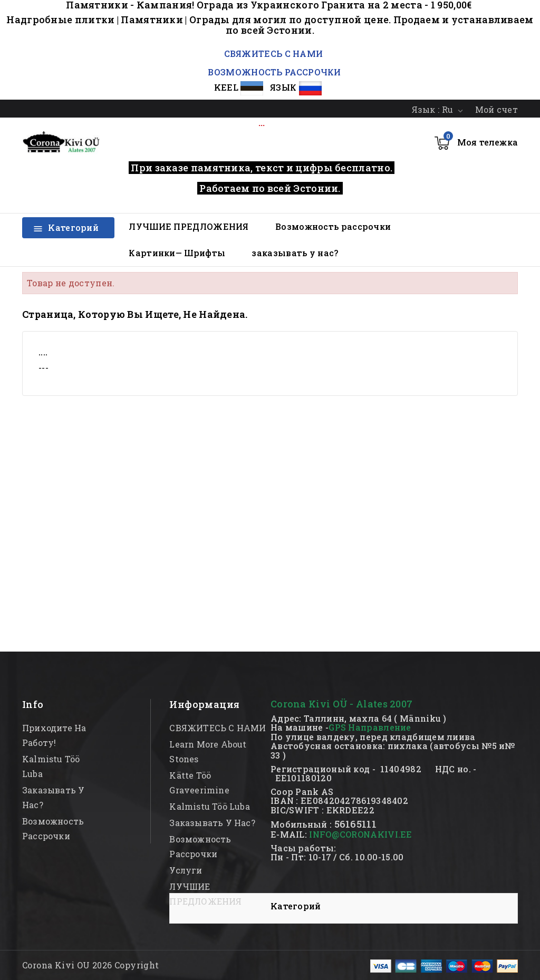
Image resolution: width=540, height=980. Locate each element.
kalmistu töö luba (209, 806)
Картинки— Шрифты (177, 253)
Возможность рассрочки (333, 226)
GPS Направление (370, 727)
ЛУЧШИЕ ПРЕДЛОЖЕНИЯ (189, 226)
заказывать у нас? (295, 253)
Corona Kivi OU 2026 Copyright (91, 965)
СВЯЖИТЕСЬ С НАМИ (272, 54)
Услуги (186, 870)
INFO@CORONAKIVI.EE (360, 834)
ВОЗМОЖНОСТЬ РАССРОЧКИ (274, 72)
